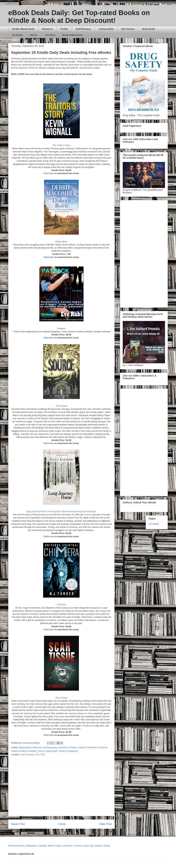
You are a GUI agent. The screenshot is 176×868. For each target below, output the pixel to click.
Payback (61, 328)
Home (62, 824)
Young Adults (106, 29)
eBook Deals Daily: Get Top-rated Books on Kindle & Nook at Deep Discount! (79, 17)
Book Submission (73, 35)
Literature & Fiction (68, 747)
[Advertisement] (93, 789)
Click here (49, 173)
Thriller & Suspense (68, 751)
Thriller (64, 29)
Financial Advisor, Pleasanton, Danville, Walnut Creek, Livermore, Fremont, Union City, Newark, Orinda (59, 846)
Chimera (61, 605)
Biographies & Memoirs (30, 747)
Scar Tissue (61, 698)
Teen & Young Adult (48, 751)
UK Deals (17, 35)
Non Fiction (128, 29)
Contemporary (50, 747)
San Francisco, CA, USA (33, 754)
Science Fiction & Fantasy (24, 751)
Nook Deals (148, 29)
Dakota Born (61, 242)
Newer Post (18, 824)
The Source (61, 406)
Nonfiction (92, 747)
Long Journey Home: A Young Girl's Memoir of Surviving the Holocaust (61, 511)
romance (103, 747)
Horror (34, 35)
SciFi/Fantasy (83, 29)
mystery (82, 747)
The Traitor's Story (61, 145)
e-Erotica (50, 35)
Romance (47, 29)
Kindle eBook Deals (23, 29)
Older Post (105, 824)
